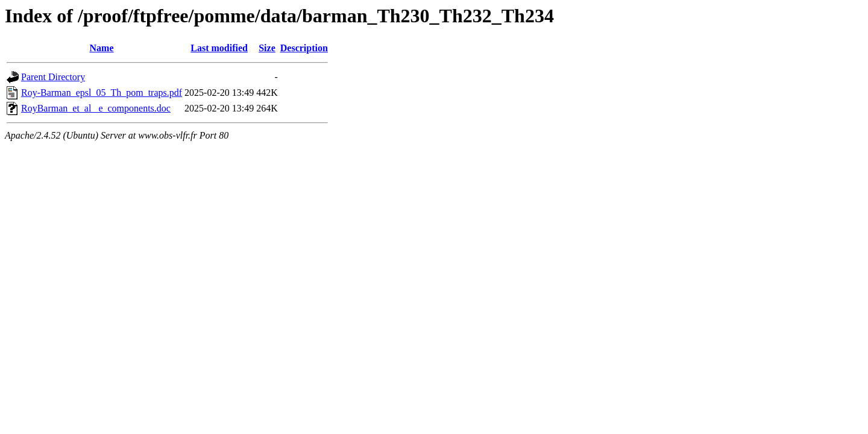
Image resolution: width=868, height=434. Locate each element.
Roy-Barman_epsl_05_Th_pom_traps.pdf (102, 93)
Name (102, 48)
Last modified (219, 48)
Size (267, 48)
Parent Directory (53, 77)
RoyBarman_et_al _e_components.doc (96, 108)
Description (304, 48)
